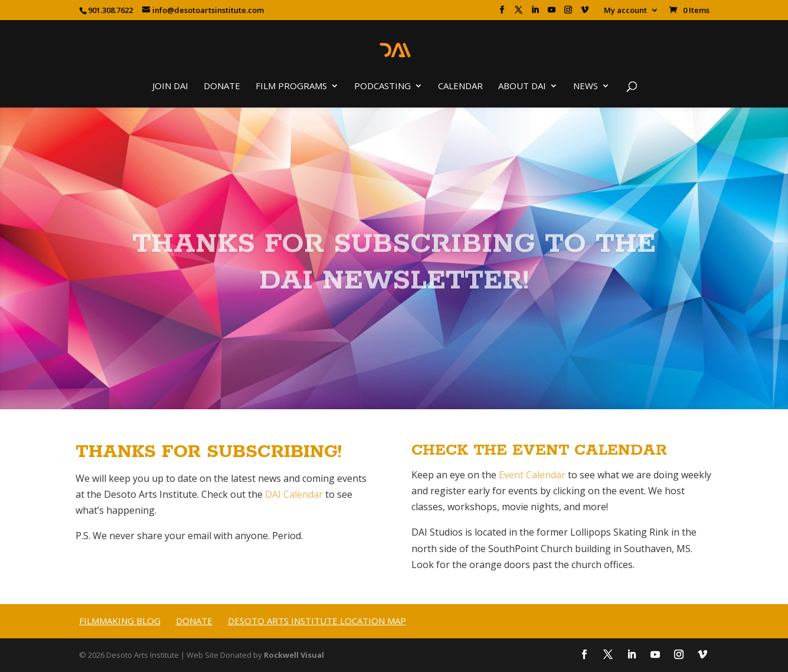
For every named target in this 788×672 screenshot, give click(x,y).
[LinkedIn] (535, 13)
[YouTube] (552, 13)
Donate (222, 87)
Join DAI (170, 87)
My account (625, 11)
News (586, 87)
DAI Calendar (294, 494)
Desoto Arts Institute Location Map (317, 621)
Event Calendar (532, 475)
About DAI (522, 87)
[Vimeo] (585, 13)
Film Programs (291, 87)
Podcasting (382, 87)
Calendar (460, 87)
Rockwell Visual (294, 655)
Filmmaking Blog (120, 621)
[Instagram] (568, 13)
